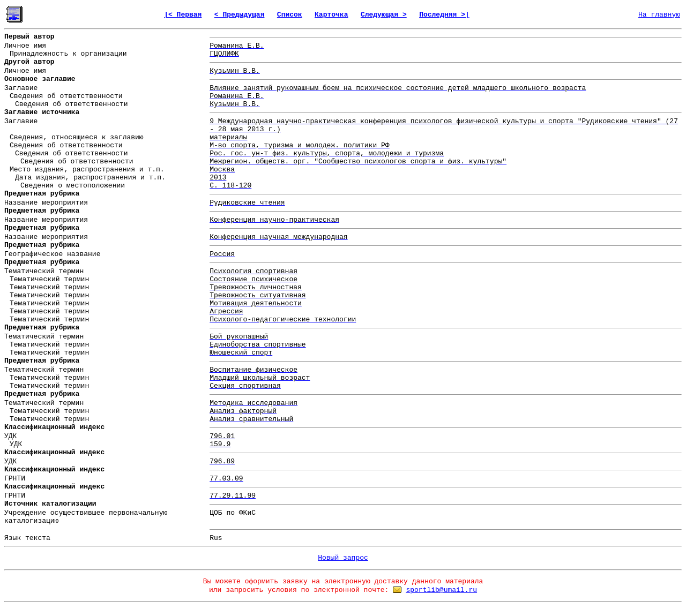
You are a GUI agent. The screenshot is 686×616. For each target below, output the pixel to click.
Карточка (331, 15)
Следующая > (384, 15)
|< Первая (183, 15)
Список (290, 15)
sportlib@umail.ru (441, 590)
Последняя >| (444, 15)
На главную (659, 15)
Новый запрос (343, 558)
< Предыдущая (240, 15)
